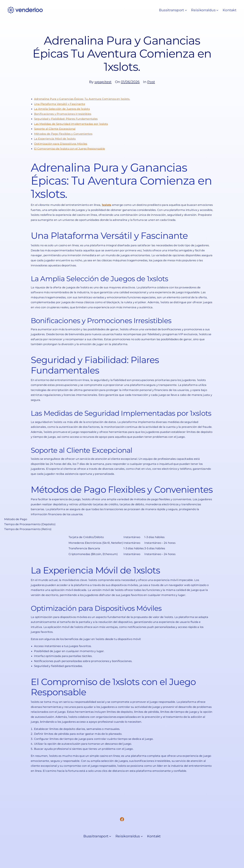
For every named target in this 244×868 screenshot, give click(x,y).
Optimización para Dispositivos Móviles (61, 144)
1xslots (107, 205)
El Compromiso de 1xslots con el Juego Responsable (69, 149)
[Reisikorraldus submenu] (217, 10)
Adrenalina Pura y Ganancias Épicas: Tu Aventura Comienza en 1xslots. (82, 99)
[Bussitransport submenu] (186, 10)
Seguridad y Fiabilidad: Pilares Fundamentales (66, 119)
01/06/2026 (130, 82)
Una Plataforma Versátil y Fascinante (60, 104)
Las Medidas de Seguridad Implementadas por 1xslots (71, 124)
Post (151, 82)
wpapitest (103, 82)
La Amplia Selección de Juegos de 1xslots (62, 109)
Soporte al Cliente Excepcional (55, 129)
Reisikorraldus (203, 10)
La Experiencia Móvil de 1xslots (55, 139)
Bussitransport (171, 10)
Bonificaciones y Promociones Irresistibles (63, 114)
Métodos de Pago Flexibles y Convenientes (63, 134)
